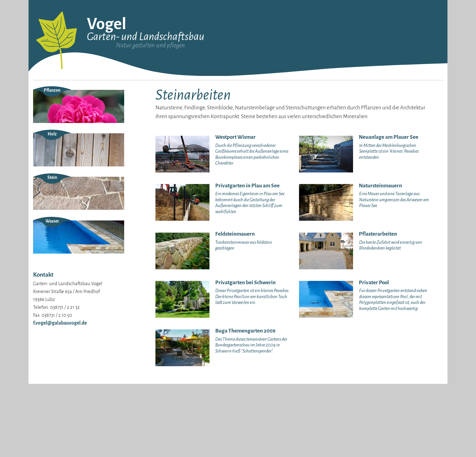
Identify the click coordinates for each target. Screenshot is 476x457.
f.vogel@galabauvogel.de (60, 396)
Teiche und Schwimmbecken (342, 113)
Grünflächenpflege (394, 95)
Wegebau (262, 122)
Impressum (44, 119)
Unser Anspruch (48, 103)
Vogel (107, 24)
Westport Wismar (156, 95)
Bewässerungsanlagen (337, 122)
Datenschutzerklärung (55, 127)
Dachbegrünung (331, 104)
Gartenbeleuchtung (334, 95)
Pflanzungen (265, 113)
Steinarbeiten (266, 104)
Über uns (41, 95)
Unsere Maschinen (50, 111)
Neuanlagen (265, 95)
